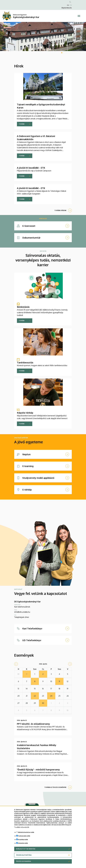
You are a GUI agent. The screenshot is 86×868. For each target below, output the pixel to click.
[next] (70, 664)
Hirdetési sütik (23, 843)
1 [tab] (62, 53)
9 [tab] (78, 53)
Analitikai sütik (23, 840)
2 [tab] (64, 53)
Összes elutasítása (24, 855)
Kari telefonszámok (22, 607)
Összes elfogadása (23, 861)
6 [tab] (72, 53)
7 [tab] (74, 53)
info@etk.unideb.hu (22, 612)
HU (68, 5)
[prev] (16, 664)
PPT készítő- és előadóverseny (33, 724)
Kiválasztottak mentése (26, 849)
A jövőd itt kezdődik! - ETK (31, 168)
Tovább (22, 124)
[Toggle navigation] (79, 16)
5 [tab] (70, 53)
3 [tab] (66, 53)
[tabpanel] (43, 36)
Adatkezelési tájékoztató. (42, 825)
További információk (22, 827)
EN (71, 5)
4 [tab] (68, 53)
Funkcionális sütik (24, 836)
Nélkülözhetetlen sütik (26, 832)
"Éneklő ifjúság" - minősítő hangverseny (38, 769)
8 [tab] (76, 53)
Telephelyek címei (22, 617)
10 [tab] (80, 53)
